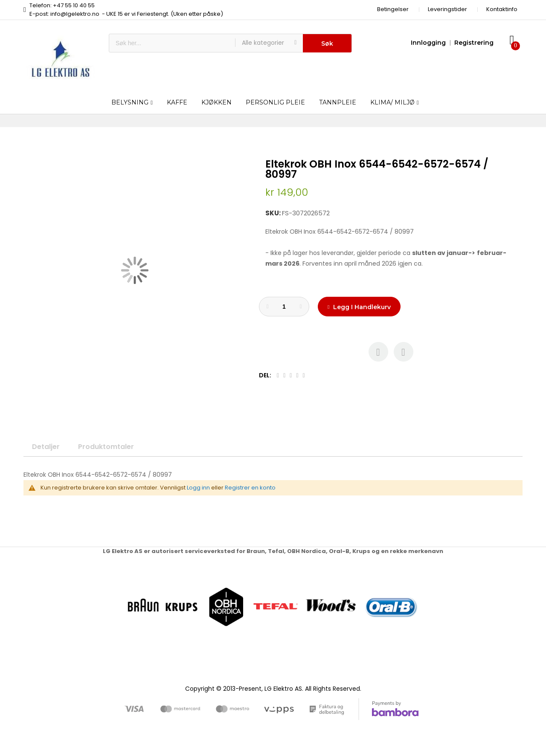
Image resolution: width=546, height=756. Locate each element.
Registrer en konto (250, 488)
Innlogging (428, 43)
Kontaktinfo (502, 9)
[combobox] (172, 43)
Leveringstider (447, 9)
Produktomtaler (106, 447)
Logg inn (198, 488)
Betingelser (393, 9)
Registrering (474, 43)
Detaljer (46, 447)
